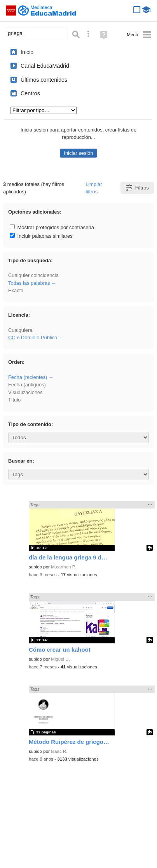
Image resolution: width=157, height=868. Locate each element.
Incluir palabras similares (41, 236)
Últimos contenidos (44, 80)
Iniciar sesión (78, 153)
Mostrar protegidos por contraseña (52, 227)
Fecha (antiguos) (27, 385)
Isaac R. (59, 751)
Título (14, 400)
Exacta (16, 290)
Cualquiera (20, 330)
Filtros (137, 188)
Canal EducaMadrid (45, 66)
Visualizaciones (25, 392)
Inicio (27, 52)
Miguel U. (60, 659)
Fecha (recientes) (28, 377)
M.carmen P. (63, 567)
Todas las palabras (29, 283)
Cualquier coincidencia (33, 275)
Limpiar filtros (94, 188)
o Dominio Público (33, 338)
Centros (30, 93)
